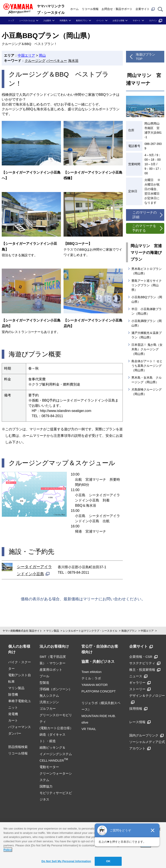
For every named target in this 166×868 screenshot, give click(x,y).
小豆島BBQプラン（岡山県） (147, 299)
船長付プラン (82, 21)
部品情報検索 (18, 747)
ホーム (74, 9)
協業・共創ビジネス (98, 662)
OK (108, 861)
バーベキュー (57, 61)
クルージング (35, 61)
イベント (100, 21)
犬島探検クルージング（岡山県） (147, 392)
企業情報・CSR (143, 657)
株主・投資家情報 (145, 670)
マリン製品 (53, 631)
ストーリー (140, 689)
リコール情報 (90, 9)
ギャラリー (140, 683)
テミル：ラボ (91, 678)
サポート (137, 21)
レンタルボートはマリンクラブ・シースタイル (90, 631)
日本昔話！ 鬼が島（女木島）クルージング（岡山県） (147, 349)
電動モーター (49, 767)
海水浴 (73, 61)
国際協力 (46, 786)
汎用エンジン (49, 702)
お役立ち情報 (118, 21)
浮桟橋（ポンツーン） (56, 689)
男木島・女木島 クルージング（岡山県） (147, 380)
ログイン (156, 21)
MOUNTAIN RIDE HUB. (99, 716)
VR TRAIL (89, 729)
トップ (11, 21)
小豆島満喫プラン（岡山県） (147, 323)
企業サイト (145, 9)
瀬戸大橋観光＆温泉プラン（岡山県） (147, 335)
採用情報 (138, 709)
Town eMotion (92, 672)
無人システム (49, 696)
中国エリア (26, 55)
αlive (85, 722)
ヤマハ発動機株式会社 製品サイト (22, 631)
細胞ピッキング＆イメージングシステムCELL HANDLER (56, 754)
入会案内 (47, 21)
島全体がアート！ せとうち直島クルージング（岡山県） (147, 366)
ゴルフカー (48, 709)
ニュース (138, 676)
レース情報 (140, 722)
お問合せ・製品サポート (117, 9)
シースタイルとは (27, 21)
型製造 (44, 683)
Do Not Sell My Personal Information (66, 861)
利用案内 (64, 21)
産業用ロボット (51, 670)
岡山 (42, 55)
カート (13, 720)
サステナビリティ (145, 663)
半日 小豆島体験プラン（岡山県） (147, 311)
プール (44, 676)
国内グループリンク (146, 735)
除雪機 (13, 694)
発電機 (13, 714)
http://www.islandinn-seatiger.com (66, 411)
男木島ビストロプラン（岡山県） (147, 271)
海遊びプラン (129, 631)
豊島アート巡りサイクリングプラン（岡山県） (147, 285)
